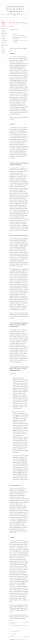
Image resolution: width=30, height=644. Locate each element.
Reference (15, 36)
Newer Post (12, 636)
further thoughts (22, 36)
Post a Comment (13, 634)
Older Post (26, 636)
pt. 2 (18, 39)
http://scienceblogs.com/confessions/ (15, 15)
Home (19, 636)
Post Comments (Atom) (20, 639)
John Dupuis (5, 23)
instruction (24, 626)
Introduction (15, 34)
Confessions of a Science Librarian (15, 9)
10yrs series (17, 626)
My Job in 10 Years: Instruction (19, 23)
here (10, 50)
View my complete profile (4, 51)
